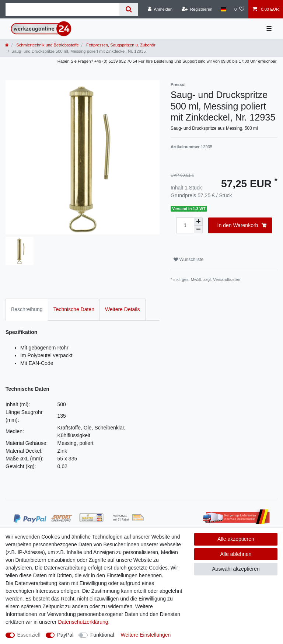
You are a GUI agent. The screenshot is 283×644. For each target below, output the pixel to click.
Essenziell (29, 635)
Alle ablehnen (236, 554)
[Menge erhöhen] (198, 222)
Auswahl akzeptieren (236, 569)
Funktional (102, 635)
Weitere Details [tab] (123, 309)
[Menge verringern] (198, 229)
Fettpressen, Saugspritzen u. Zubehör (120, 45)
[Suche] (129, 9)
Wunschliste (188, 260)
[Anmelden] (160, 9)
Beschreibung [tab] (27, 309)
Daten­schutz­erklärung (83, 622)
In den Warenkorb (242, 226)
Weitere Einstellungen (146, 635)
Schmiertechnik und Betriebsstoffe (47, 45)
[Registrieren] (197, 9)
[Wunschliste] (239, 9)
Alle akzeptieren (236, 539)
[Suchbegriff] (62, 9)
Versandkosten (227, 279)
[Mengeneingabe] (185, 225)
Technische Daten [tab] (74, 309)
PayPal (65, 635)
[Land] (223, 9)
